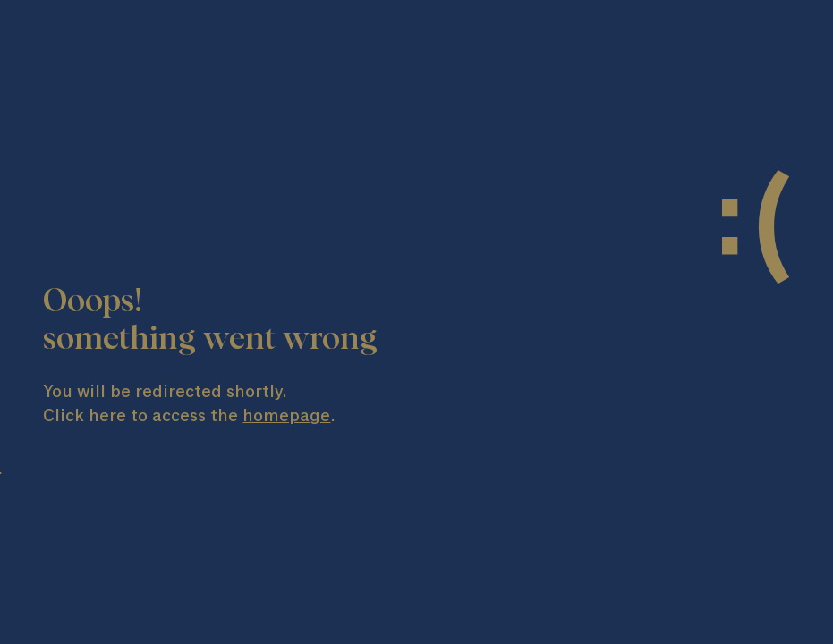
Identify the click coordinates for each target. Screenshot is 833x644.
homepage (286, 416)
